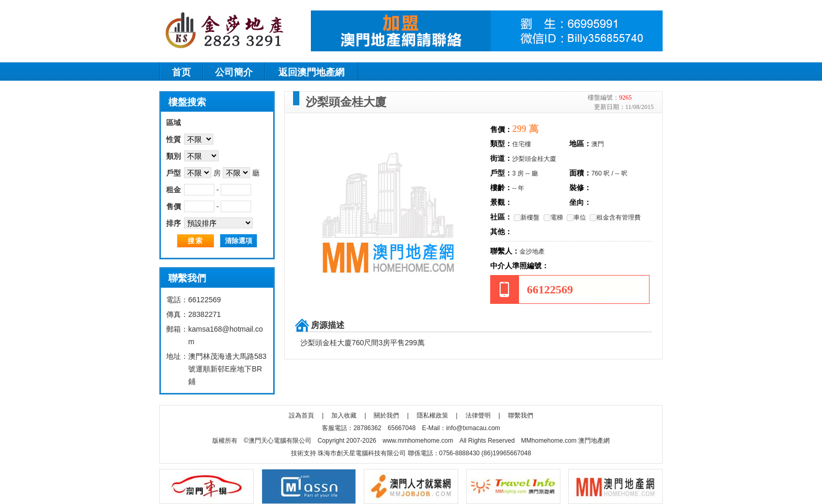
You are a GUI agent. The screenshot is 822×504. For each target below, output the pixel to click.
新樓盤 (527, 217)
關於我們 (386, 415)
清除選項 (239, 241)
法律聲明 (478, 415)
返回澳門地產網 (311, 72)
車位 (576, 217)
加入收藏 (344, 415)
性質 (174, 139)
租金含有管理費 (615, 217)
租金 (174, 190)
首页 (181, 72)
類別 (174, 156)
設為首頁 (301, 415)
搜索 (196, 241)
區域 (174, 123)
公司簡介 (234, 72)
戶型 (174, 173)
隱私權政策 (432, 415)
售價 (174, 206)
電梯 (553, 217)
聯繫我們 (521, 415)
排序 (174, 223)
